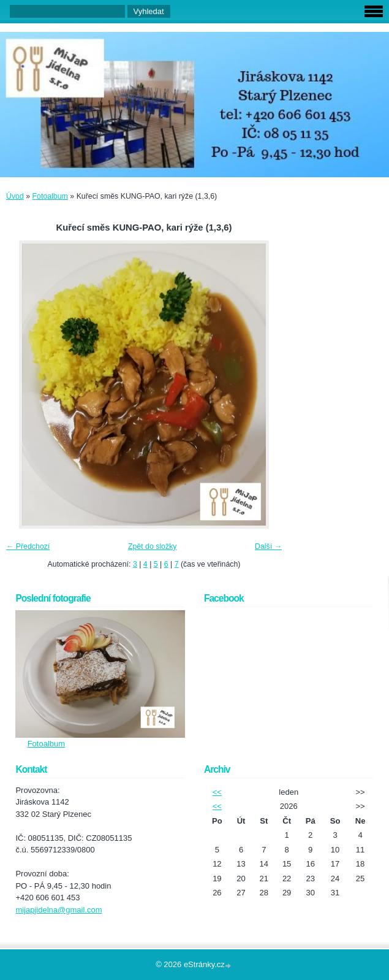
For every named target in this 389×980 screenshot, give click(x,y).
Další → (268, 546)
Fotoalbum (50, 196)
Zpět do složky (153, 546)
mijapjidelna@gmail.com (59, 910)
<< (217, 792)
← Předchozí (28, 546)
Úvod (15, 196)
